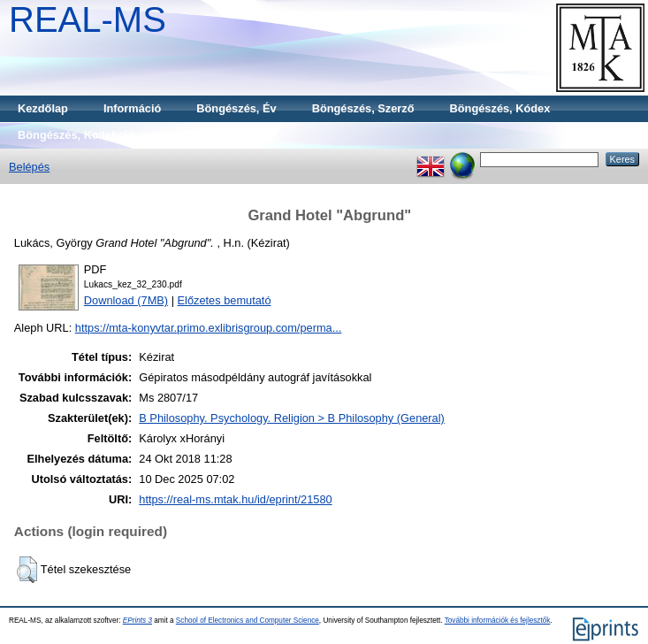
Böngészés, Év (236, 108)
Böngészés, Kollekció (76, 135)
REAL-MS (88, 19)
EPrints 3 (137, 621)
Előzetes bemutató (225, 300)
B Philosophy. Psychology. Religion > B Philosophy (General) (292, 418)
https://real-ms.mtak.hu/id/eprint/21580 (235, 499)
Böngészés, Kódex (500, 108)
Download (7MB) (126, 300)
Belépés (29, 167)
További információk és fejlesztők (498, 621)
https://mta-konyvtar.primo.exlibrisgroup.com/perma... (209, 328)
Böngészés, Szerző (363, 108)
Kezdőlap (43, 108)
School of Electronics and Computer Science (248, 621)
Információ (132, 108)
